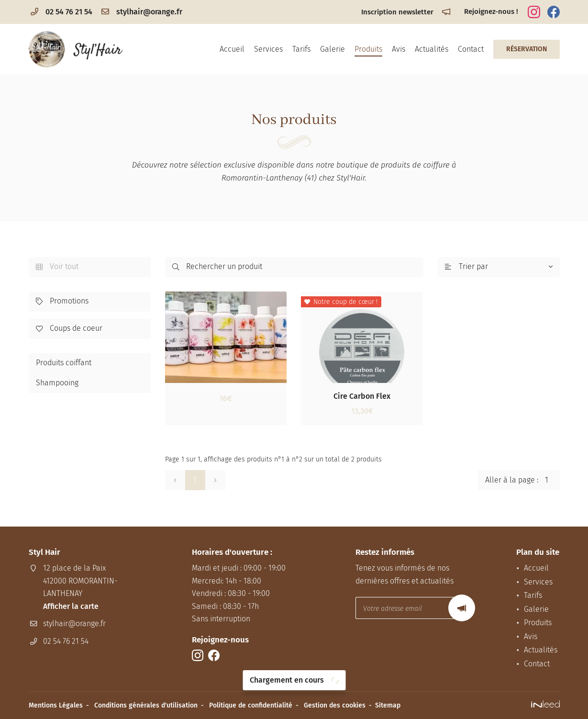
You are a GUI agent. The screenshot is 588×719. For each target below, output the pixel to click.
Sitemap (388, 705)
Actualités (432, 49)
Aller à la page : (522, 480)
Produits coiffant (64, 363)
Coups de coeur (69, 329)
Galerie (333, 49)
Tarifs (301, 49)
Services (268, 49)
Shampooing (57, 383)
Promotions (62, 302)
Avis (399, 49)
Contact (471, 49)
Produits (368, 49)
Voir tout (57, 267)
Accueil (232, 49)
